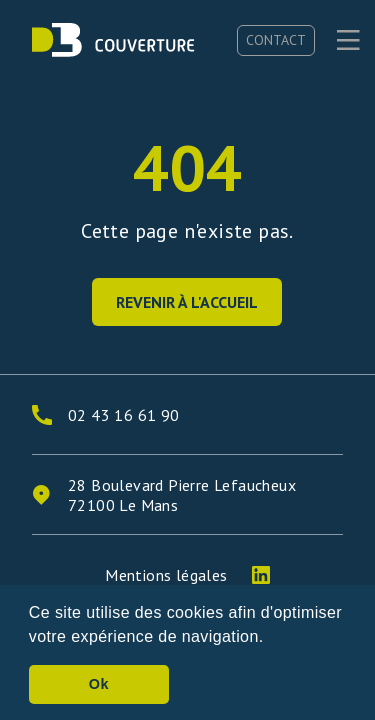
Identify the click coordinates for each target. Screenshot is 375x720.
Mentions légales (166, 575)
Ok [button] (99, 684)
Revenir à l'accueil (187, 302)
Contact (276, 40)
